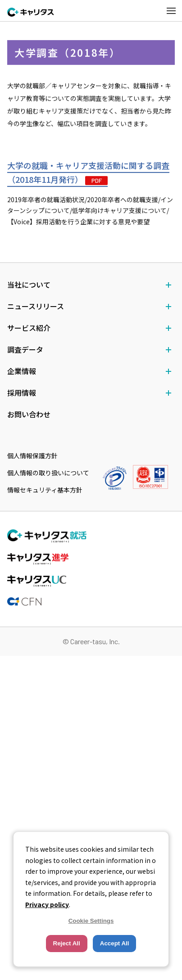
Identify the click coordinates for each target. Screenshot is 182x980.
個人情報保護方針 (32, 456)
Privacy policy (47, 904)
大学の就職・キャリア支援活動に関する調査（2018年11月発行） (88, 173)
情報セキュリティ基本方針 (45, 490)
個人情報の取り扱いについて (48, 473)
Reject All (67, 943)
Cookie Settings (91, 921)
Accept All (115, 943)
